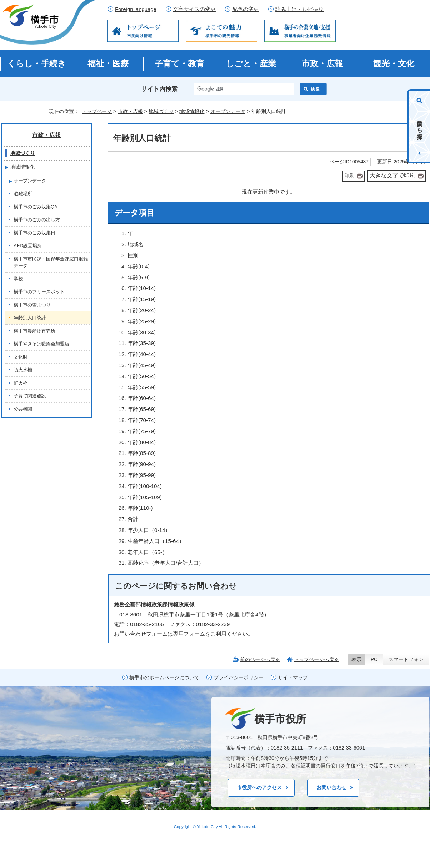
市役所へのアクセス (259, 787)
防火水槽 (23, 370)
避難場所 (23, 194)
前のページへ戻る (260, 659)
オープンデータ (228, 111)
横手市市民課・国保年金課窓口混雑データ (51, 262)
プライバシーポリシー (239, 678)
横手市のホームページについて (164, 678)
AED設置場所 (28, 246)
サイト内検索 (159, 89)
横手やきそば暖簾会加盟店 (41, 344)
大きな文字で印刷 (392, 175)
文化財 (21, 357)
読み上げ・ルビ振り (299, 9)
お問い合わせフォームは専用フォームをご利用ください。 (184, 634)
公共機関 (23, 409)
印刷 (349, 176)
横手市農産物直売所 (34, 331)
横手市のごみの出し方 (37, 220)
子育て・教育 (179, 64)
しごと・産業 (251, 64)
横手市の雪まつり (32, 305)
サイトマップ (293, 678)
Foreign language (136, 9)
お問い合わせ (331, 787)
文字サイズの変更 (194, 9)
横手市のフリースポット (39, 292)
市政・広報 (322, 64)
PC (374, 659)
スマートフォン (406, 659)
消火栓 (21, 383)
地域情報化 (192, 111)
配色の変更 (246, 9)
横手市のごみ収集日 (34, 233)
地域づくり (161, 111)
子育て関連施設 (30, 396)
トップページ (97, 111)
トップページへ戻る (316, 659)
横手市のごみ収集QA (36, 207)
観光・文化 (394, 64)
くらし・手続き (37, 64)
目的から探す (420, 126)
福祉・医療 (108, 64)
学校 (18, 279)
